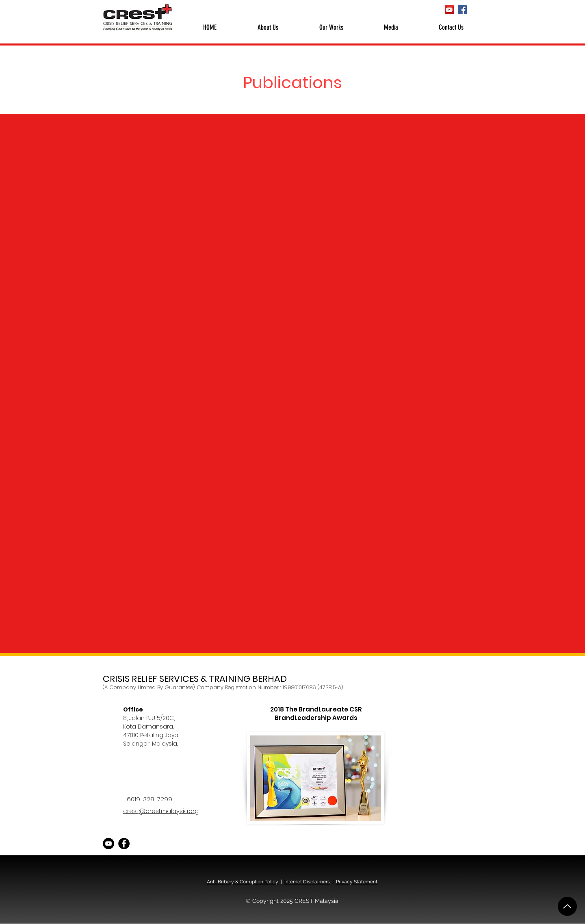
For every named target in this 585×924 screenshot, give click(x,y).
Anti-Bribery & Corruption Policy (243, 882)
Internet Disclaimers (307, 882)
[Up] (567, 906)
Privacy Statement (357, 882)
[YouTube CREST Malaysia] (449, 10)
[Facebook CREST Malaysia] (462, 10)
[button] (268, 27)
